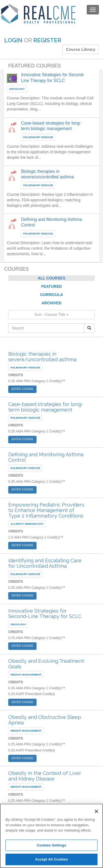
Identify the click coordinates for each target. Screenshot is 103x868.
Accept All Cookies (52, 859)
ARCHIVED (51, 303)
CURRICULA (51, 295)
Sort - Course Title (51, 315)
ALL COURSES (51, 278)
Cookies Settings (52, 845)
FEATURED (51, 286)
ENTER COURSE (22, 389)
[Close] (96, 811)
